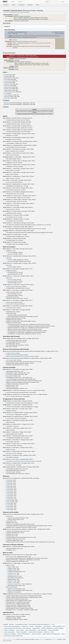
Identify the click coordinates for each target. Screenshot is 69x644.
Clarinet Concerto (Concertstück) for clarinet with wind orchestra (20, 356)
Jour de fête (9, 379)
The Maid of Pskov (10, 407)
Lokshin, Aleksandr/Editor (9, 632)
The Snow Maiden (10, 415)
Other (37, 5)
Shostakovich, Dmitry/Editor (10, 634)
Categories (6, 625)
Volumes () (7, 27)
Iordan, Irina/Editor (20, 630)
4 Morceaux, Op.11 (12, 575)
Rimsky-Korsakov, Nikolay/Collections (12, 626)
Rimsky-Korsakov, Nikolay (33, 11)
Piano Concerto (10, 360)
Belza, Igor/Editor (36, 628)
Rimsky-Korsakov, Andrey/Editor (35, 632)
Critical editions (17, 21)
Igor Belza (7, 76)
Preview (25, 32)
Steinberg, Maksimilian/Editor (24, 634)
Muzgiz (18, 42)
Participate (30, 5)
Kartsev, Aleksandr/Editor (31, 630)
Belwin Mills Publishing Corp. (25, 43)
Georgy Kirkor (7, 86)
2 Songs (8, 488)
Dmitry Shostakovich (9, 95)
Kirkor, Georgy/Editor (42, 630)
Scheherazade (9, 308)
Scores (14, 5)
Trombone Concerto (11, 353)
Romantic (17, 68)
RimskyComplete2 (9, 104)
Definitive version (11, 261)
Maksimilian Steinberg (9, 97)
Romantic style (25, 626)
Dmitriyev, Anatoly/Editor (9, 630)
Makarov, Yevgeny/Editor (22, 632)
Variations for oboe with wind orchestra (15, 355)
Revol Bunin (7, 75)
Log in (63, 2)
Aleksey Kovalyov (8, 87)
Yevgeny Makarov (8, 90)
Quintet (8, 392)
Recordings (21, 5)
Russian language (25, 21)
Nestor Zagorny (8, 98)
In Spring (8, 499)
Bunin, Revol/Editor (27, 628)
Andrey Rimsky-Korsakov (10, 92)
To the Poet (9, 500)
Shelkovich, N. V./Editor (49, 632)
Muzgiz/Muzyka (27, 16)
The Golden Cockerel (11, 465)
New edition (10, 267)
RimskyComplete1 (9, 103)
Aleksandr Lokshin (8, 89)
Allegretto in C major (12, 581)
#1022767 (10, 34)
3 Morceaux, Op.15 (12, 573)
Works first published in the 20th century (13, 628)
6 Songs (8, 486)
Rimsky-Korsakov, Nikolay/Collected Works (13, 636)
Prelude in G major (12, 582)
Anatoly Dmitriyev (8, 81)
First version (10, 253)
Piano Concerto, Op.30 (11, 557)
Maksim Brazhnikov (9, 78)
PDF (53, 32)
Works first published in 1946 (58, 626)
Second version (11, 254)
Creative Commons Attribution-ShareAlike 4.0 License (28, 639)
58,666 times (48, 639)
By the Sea (9, 502)
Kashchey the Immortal (11, 453)
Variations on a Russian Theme (14, 584)
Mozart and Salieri (10, 182)
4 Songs (8, 480)
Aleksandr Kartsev (8, 84)
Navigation (6, 5)
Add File (20, 2)
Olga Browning (25, 46)
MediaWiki (60, 639)
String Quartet (9, 376)
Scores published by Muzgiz (21, 625)
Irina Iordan (7, 83)
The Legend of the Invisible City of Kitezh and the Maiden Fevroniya (21, 461)
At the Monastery (10, 374)
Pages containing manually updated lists (51, 634)
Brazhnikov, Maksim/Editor (47, 628)
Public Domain (16, 45)
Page (12, 2)
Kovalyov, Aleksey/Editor (53, 630)
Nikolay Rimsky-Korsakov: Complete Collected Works (20, 12)
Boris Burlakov (7, 79)
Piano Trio (8, 396)
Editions (63, 634)
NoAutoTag (11, 625)
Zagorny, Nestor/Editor (36, 634)
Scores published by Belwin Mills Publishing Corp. (39, 625)
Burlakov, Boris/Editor (59, 628)
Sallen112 (57, 34)
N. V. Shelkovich (8, 93)
